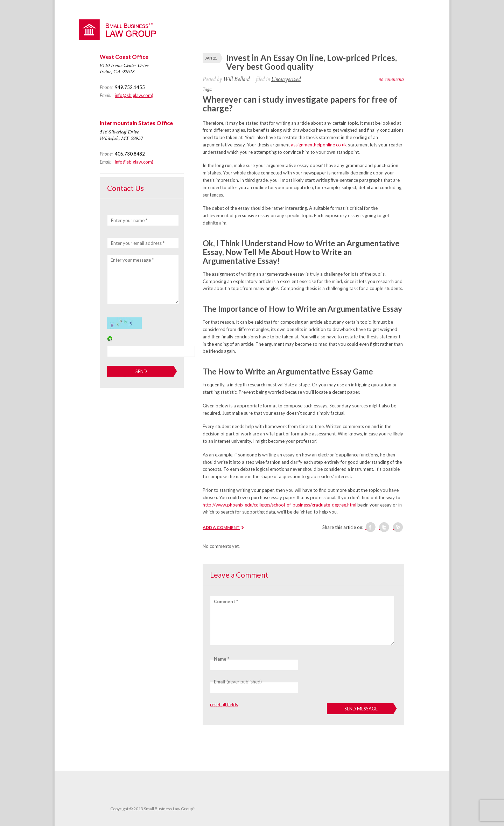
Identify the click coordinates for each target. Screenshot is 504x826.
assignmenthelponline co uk (319, 145)
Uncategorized (286, 79)
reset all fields (224, 704)
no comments (391, 79)
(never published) (238, 682)
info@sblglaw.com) (134, 95)
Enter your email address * (138, 243)
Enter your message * (132, 260)
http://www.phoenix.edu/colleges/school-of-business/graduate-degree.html (279, 505)
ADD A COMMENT (221, 527)
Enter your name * (129, 220)
